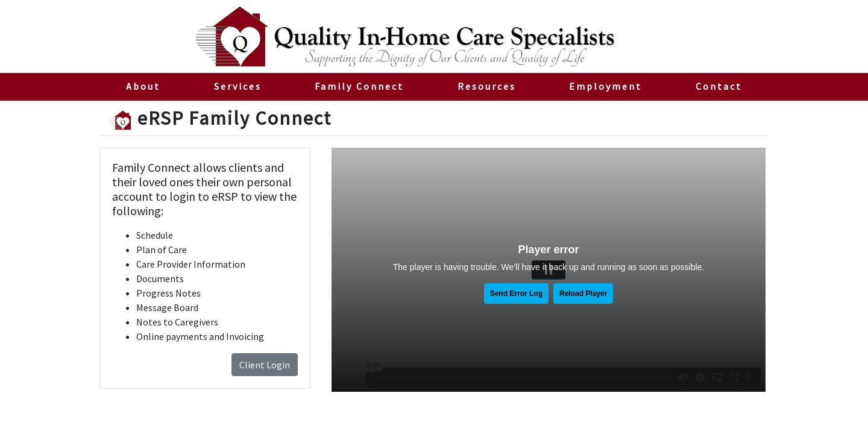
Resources (487, 86)
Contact (719, 86)
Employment (605, 86)
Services (238, 86)
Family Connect (373, 85)
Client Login (265, 365)
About (143, 86)
